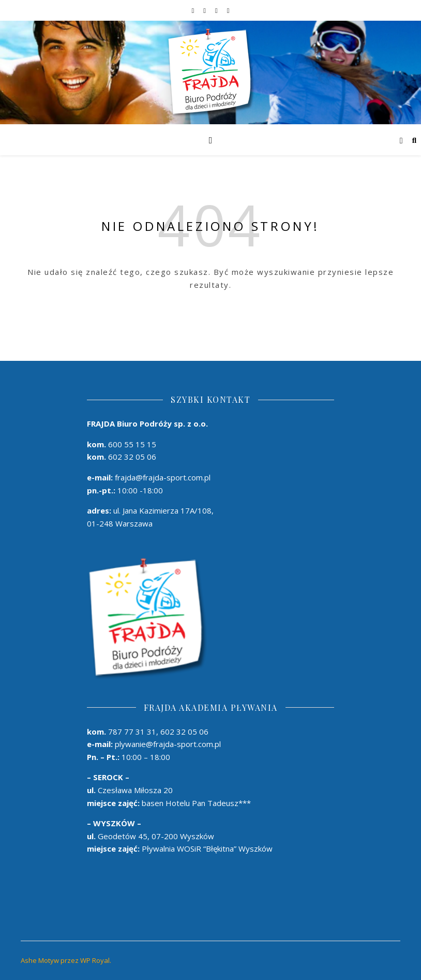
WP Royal (95, 960)
